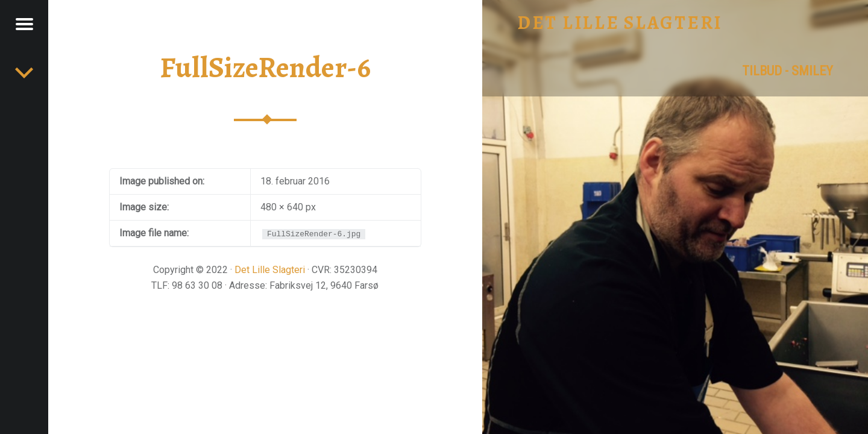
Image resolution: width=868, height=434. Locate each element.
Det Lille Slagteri (270, 270)
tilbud (762, 71)
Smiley (812, 71)
